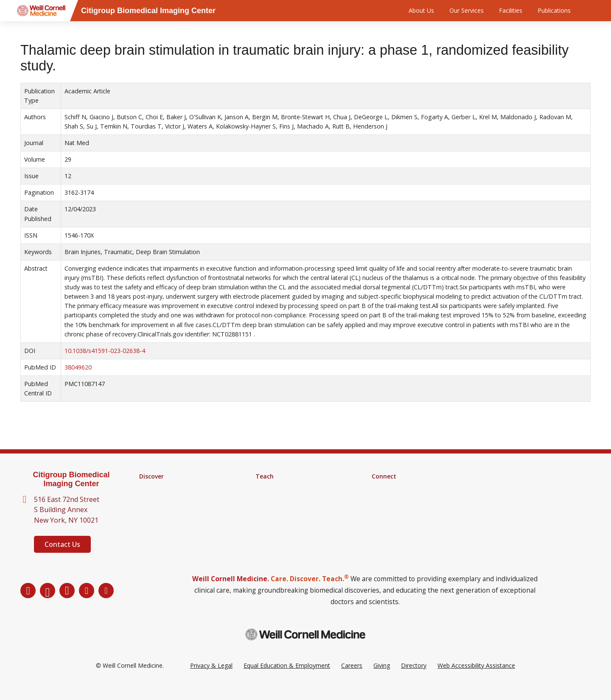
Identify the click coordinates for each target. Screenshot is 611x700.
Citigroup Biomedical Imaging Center (71, 479)
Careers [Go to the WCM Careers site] (352, 678)
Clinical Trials (157, 510)
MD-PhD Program (280, 498)
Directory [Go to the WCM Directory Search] (414, 678)
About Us (421, 10)
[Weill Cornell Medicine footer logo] (305, 647)
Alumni (381, 487)
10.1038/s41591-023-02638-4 (105, 351)
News (380, 498)
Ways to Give (390, 521)
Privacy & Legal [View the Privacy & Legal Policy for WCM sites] (211, 678)
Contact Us (62, 544)
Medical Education (280, 510)
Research (152, 487)
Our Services (467, 10)
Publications (554, 10)
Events (381, 510)
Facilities (511, 10)
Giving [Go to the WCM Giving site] (382, 678)
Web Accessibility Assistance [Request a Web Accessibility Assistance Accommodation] (476, 678)
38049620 (78, 367)
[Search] (592, 11)
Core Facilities (158, 498)
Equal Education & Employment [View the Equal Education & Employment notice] (287, 678)
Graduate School (278, 487)
